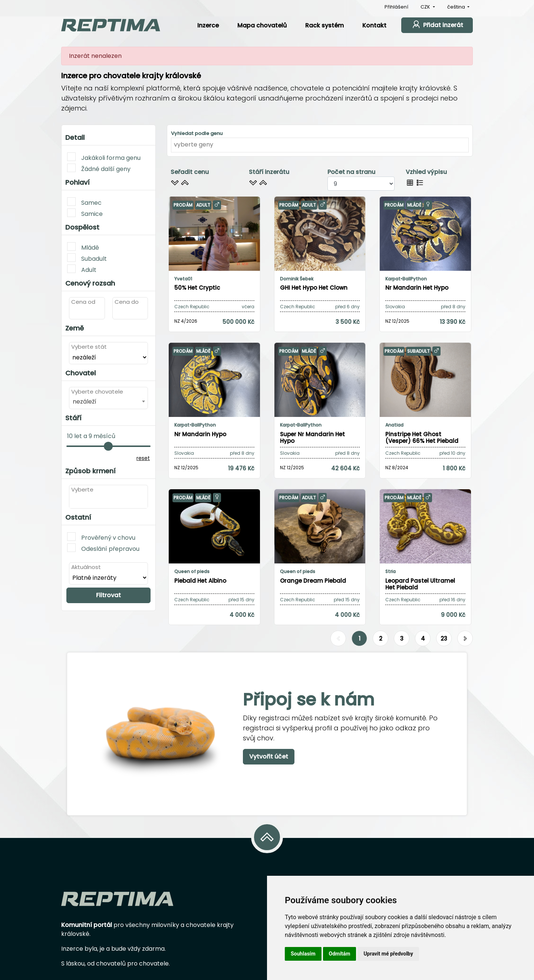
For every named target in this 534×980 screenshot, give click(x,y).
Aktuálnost (86, 567)
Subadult (87, 258)
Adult (82, 269)
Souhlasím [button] (303, 954)
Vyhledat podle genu (197, 133)
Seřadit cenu (190, 172)
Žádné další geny (99, 168)
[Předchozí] (338, 639)
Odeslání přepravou (103, 548)
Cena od (83, 302)
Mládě (83, 247)
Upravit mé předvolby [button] (388, 954)
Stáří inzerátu (269, 172)
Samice (85, 213)
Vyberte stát (89, 347)
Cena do (127, 302)
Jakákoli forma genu (104, 157)
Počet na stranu (351, 172)
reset (143, 458)
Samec (84, 202)
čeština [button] (457, 7)
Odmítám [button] (340, 954)
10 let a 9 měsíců (91, 436)
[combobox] (108, 401)
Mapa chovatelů (262, 25)
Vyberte (82, 489)
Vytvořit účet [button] (269, 757)
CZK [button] (426, 7)
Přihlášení (396, 7)
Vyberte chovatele (97, 392)
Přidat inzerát (437, 24)
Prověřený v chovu (101, 537)
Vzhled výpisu (426, 172)
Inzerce (208, 25)
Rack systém (324, 25)
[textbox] (73, 501)
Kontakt (374, 25)
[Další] (465, 639)
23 (444, 639)
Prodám (183, 205)
